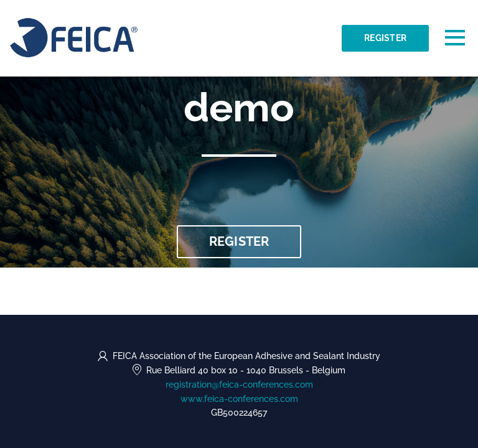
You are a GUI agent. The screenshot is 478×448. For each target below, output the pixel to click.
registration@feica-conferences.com (239, 385)
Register (385, 38)
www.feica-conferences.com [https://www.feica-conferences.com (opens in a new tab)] (239, 399)
